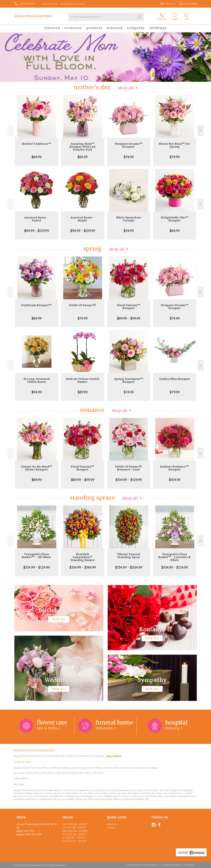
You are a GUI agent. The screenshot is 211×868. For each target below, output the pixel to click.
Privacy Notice (151, 865)
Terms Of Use (133, 865)
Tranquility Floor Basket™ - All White (37, 556)
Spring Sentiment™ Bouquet (129, 380)
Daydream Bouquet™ (37, 305)
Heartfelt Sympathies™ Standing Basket (83, 557)
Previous (10, 130)
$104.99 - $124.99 (37, 567)
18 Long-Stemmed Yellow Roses (37, 380)
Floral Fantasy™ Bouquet (129, 307)
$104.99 (175, 480)
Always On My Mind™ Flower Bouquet (37, 468)
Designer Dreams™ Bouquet (129, 145)
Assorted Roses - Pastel (37, 219)
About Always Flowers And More (34, 750)
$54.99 (129, 231)
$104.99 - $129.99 (129, 480)
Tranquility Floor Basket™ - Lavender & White (175, 557)
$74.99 (129, 157)
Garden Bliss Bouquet (175, 379)
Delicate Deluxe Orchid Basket (83, 380)
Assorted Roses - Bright (83, 219)
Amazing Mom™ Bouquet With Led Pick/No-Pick (83, 147)
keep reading (114, 756)
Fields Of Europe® (83, 305)
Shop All (126, 88)
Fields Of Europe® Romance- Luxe (129, 468)
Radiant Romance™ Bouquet (175, 468)
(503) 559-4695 (27, 4)
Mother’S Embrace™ (37, 144)
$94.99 (37, 392)
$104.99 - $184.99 (83, 567)
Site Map (190, 865)
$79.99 (175, 157)
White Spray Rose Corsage (129, 219)
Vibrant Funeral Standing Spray (129, 556)
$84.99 (37, 157)
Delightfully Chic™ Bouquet (175, 219)
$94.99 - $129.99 (37, 231)
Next (201, 130)
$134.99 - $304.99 (129, 567)
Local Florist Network (172, 865)
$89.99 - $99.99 (129, 318)
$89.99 (83, 392)
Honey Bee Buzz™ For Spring (175, 145)
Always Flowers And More (33, 16)
